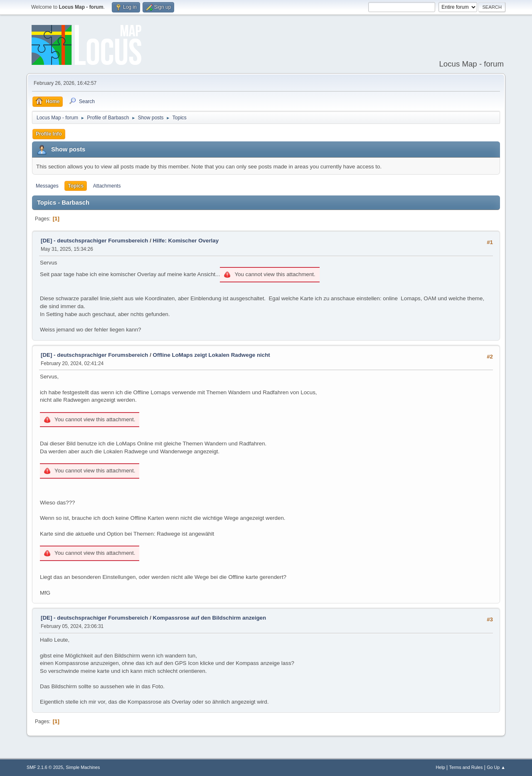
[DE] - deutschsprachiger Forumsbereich (94, 241)
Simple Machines (83, 767)
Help (441, 767)
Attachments (107, 186)
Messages (47, 186)
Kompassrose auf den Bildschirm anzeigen (210, 618)
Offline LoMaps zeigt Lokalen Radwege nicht (212, 355)
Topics (76, 186)
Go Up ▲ (496, 767)
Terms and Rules (466, 767)
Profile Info (49, 134)
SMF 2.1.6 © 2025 (45, 767)
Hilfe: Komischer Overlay (186, 241)
